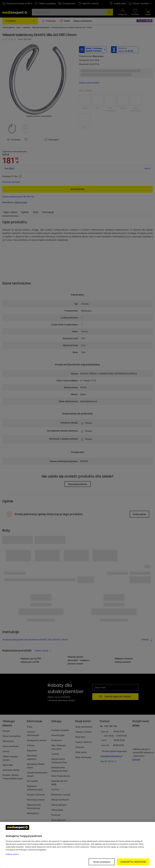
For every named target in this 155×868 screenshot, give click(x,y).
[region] (77, 845)
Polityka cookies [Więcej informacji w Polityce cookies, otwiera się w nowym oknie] (12, 854)
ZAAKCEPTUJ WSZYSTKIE (133, 862)
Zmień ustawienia (102, 862)
